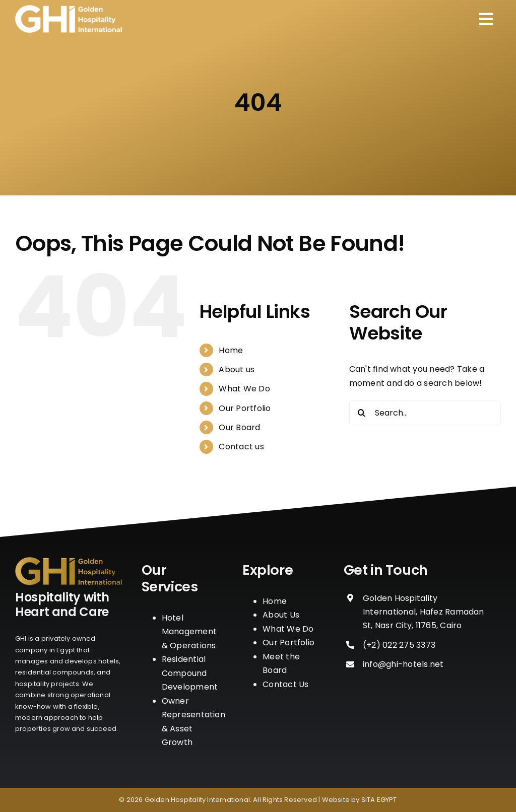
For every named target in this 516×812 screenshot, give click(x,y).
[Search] (362, 413)
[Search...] (425, 413)
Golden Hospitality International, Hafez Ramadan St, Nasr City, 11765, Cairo (424, 612)
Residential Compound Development (190, 673)
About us (237, 369)
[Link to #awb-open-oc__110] (486, 19)
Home (231, 350)
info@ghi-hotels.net (403, 664)
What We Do (244, 389)
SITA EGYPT (379, 800)
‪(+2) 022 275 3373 (399, 645)
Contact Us (285, 684)
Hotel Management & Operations (189, 632)
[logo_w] (69, 9)
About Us (281, 615)
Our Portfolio (245, 408)
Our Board (239, 427)
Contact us (241, 447)
